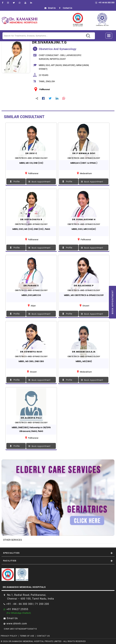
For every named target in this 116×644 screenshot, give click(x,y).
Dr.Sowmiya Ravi (31, 352)
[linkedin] (31, 3)
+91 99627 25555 (17, 609)
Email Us (49, 8)
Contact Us (43, 636)
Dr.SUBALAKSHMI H (84, 219)
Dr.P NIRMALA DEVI (84, 153)
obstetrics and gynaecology (58, 49)
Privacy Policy (9, 636)
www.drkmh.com (17, 624)
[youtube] (25, 3)
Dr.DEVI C (31, 153)
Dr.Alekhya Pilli (31, 418)
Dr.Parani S (31, 286)
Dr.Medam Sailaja (84, 352)
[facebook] (3, 3)
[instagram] (8, 3)
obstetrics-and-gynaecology (31, 158)
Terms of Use (27, 636)
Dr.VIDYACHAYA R (31, 219)
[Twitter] (14, 3)
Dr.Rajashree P (84, 286)
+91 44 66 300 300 (105, 3)
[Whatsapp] (20, 3)
